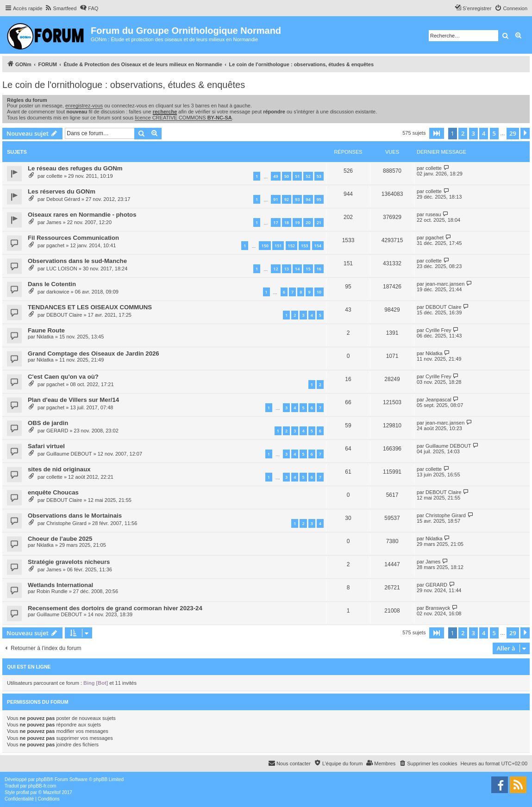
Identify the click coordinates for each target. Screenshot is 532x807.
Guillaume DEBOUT (69, 454)
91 (275, 199)
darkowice (58, 292)
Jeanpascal (438, 400)
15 (308, 269)
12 (275, 269)
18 (287, 222)
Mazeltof (52, 792)
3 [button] (473, 133)
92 (287, 199)
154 (318, 246)
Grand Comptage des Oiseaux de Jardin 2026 (94, 353)
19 (297, 222)
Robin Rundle (52, 591)
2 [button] (463, 133)
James (54, 222)
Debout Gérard (63, 199)
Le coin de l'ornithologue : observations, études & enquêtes (124, 85)
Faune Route (46, 330)
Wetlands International (60, 585)
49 (275, 176)
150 (265, 246)
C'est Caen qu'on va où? (63, 377)
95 (319, 199)
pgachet (55, 245)
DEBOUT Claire (64, 315)
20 (308, 222)
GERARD (57, 431)
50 (287, 176)
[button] (437, 133)
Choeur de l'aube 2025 (60, 539)
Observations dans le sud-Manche (77, 261)
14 (297, 269)
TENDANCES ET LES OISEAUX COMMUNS (90, 307)
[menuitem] (61, 8)
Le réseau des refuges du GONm (75, 168)
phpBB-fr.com (42, 786)
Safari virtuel (46, 446)
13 (287, 269)
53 (319, 176)
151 (278, 246)
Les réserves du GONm (62, 191)
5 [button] (494, 133)
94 (308, 199)
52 (308, 176)
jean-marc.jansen (445, 284)
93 (297, 199)
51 (297, 176)
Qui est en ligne (29, 667)
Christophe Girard (66, 523)
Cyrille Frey (438, 330)
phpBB (43, 779)
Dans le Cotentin (52, 284)
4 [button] (484, 133)
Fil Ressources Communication (73, 238)
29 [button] (513, 133)
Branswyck (438, 608)
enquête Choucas (53, 492)
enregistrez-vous (84, 106)
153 (304, 246)
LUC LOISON (62, 269)
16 (319, 269)
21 (319, 222)
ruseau (433, 214)
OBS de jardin (48, 423)
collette (54, 176)
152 (291, 246)
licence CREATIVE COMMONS (183, 118)
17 (275, 222)
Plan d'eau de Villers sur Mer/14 (73, 400)
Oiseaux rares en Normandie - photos (82, 215)
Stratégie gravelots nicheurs (69, 562)
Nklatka (45, 337)
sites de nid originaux (59, 469)
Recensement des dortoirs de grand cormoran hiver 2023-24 (115, 608)
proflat (23, 792)
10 (319, 292)
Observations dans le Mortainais (75, 516)
